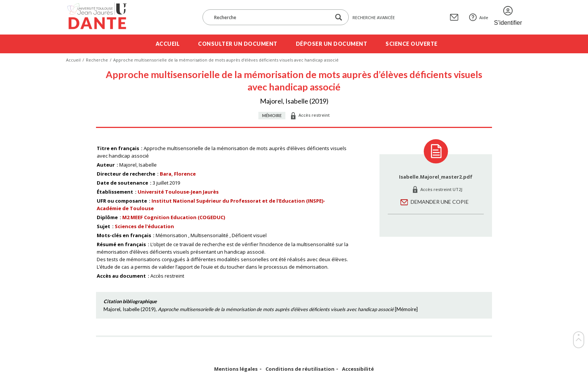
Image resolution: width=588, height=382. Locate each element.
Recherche (97, 60)
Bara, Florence (178, 174)
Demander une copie (440, 202)
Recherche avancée (374, 17)
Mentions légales (236, 369)
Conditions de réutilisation (300, 369)
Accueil (168, 44)
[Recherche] (270, 17)
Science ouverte (412, 44)
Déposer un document (332, 44)
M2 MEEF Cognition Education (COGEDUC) (174, 217)
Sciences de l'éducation (144, 226)
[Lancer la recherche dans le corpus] (339, 17)
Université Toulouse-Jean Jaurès (178, 192)
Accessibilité (358, 369)
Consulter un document (238, 44)
